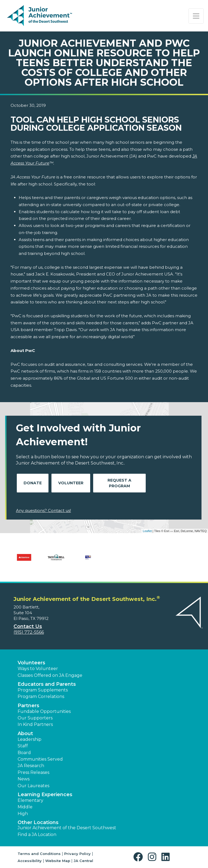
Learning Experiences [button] (45, 795)
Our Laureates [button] (33, 786)
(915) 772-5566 (29, 632)
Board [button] (24, 753)
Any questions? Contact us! (43, 510)
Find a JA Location (37, 835)
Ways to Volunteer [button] (38, 669)
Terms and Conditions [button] (39, 854)
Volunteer (71, 483)
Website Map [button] (58, 861)
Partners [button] (28, 706)
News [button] (24, 779)
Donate (33, 483)
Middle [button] (25, 807)
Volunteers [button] (31, 663)
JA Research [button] (31, 766)
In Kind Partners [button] (35, 724)
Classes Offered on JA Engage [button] (50, 675)
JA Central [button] (83, 861)
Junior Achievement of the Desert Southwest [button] (67, 828)
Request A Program (119, 483)
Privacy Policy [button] (77, 854)
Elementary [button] (30, 800)
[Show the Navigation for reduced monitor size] (196, 16)
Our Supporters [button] (35, 718)
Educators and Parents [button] (47, 684)
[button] (139, 857)
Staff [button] (23, 746)
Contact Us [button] (28, 626)
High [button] (23, 814)
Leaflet (147, 531)
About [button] (25, 734)
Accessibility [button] (30, 861)
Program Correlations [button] (41, 696)
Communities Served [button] (40, 759)
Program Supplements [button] (43, 690)
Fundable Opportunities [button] (44, 711)
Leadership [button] (30, 739)
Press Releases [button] (33, 772)
